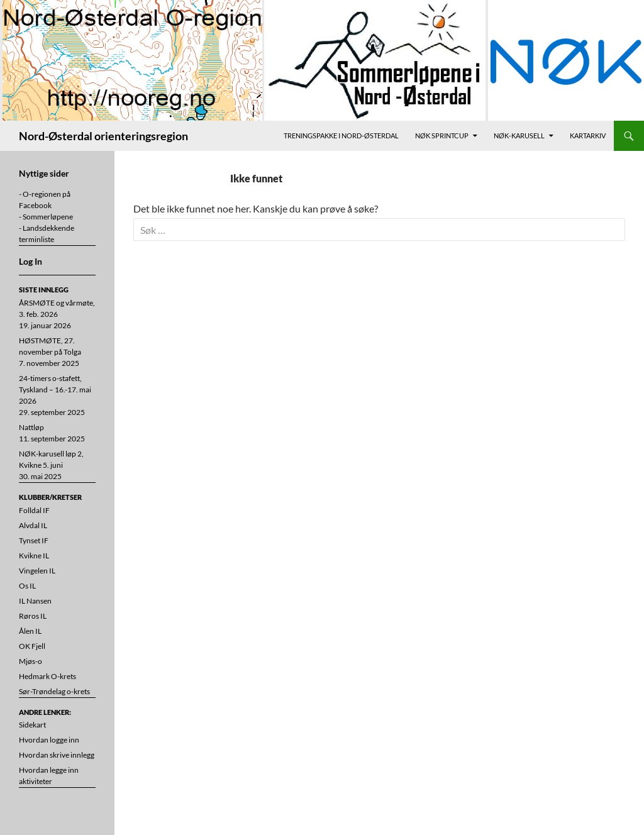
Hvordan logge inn (49, 740)
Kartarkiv (588, 135)
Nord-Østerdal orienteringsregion (103, 136)
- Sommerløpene (46, 217)
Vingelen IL (37, 571)
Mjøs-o (31, 661)
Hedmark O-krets (47, 676)
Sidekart (32, 725)
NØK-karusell (519, 135)
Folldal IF (34, 510)
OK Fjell (32, 646)
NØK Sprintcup (442, 135)
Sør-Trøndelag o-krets (54, 691)
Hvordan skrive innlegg (57, 755)
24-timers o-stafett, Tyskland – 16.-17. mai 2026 (55, 390)
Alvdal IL (33, 525)
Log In (31, 261)
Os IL (27, 586)
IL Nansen (35, 601)
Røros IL (33, 616)
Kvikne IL (34, 556)
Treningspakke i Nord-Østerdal (341, 135)
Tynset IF (34, 540)
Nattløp (31, 427)
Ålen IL (30, 631)
